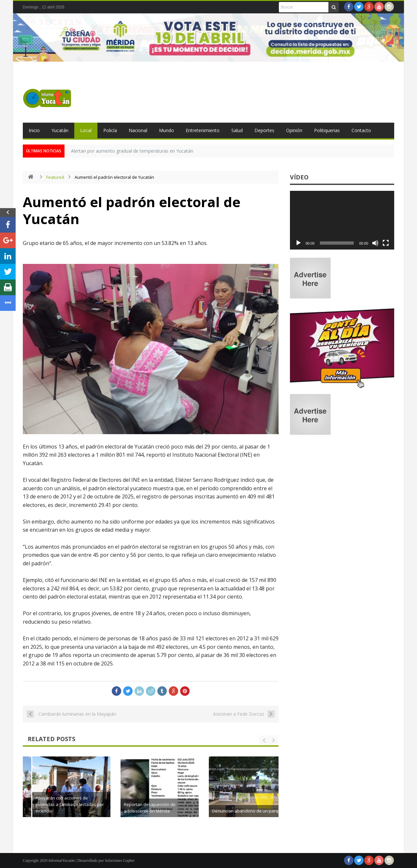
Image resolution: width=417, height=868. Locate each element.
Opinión (294, 130)
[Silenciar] (375, 243)
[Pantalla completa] (386, 243)
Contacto (361, 130)
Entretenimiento (203, 130)
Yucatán (60, 130)
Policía (110, 130)
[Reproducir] (298, 243)
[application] (342, 220)
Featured (55, 177)
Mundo (166, 130)
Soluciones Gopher (120, 860)
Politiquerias (327, 130)
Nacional (138, 130)
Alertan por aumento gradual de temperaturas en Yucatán (132, 151)
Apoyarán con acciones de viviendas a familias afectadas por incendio (161, 804)
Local (86, 130)
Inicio (34, 130)
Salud (237, 130)
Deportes (264, 130)
